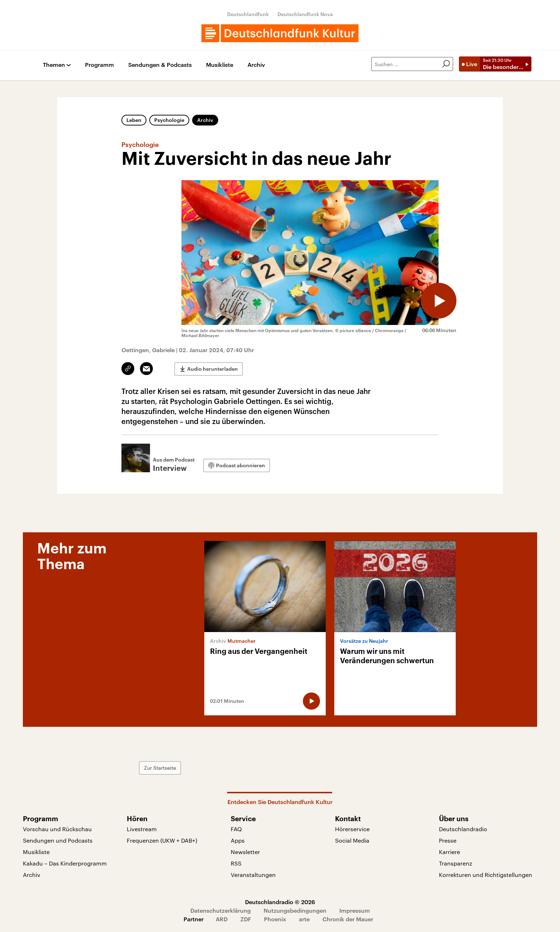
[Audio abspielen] (439, 301)
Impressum (355, 910)
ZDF (246, 919)
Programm (99, 65)
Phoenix (275, 919)
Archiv (256, 65)
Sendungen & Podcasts (160, 65)
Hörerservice (352, 829)
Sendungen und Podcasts (58, 840)
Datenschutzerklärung (221, 910)
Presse (448, 840)
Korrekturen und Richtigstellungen (486, 875)
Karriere (449, 852)
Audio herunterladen (212, 369)
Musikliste (220, 65)
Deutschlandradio (463, 829)
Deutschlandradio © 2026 (280, 902)
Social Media (352, 840)
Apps (238, 840)
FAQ (236, 829)
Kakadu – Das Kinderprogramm (65, 863)
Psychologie (169, 120)
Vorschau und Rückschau (57, 829)
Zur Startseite (160, 768)
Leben (134, 120)
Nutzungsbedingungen (295, 910)
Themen (54, 65)
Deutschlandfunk (248, 14)
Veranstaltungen (253, 875)
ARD (222, 919)
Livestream (142, 829)
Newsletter (245, 852)
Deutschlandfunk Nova (305, 14)
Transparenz (456, 863)
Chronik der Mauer (348, 919)
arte (304, 919)
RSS (236, 863)
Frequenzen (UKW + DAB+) (162, 840)
